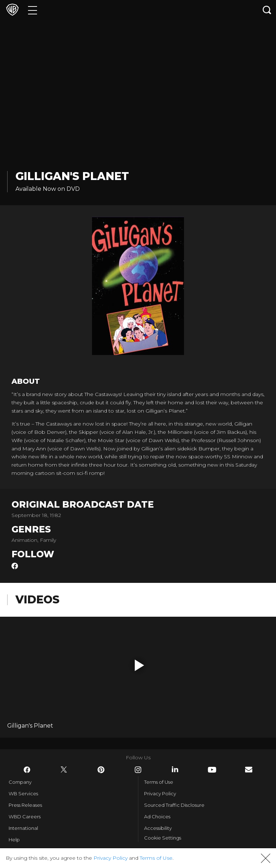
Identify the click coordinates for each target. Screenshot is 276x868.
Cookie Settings (163, 838)
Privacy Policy (160, 793)
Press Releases (25, 805)
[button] (139, 665)
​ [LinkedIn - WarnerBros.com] (175, 769)
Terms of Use (159, 782)
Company (20, 782)
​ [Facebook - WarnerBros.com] (27, 770)
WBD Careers (25, 817)
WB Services (23, 793)
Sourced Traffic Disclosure (174, 805)
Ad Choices (157, 817)
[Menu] (33, 10)
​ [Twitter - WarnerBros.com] (64, 770)
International (23, 828)
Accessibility (158, 828)
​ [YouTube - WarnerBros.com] (212, 770)
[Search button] (267, 10)
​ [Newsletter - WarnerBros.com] (249, 770)
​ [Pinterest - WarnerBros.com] (101, 770)
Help (14, 840)
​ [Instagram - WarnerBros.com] (138, 770)
